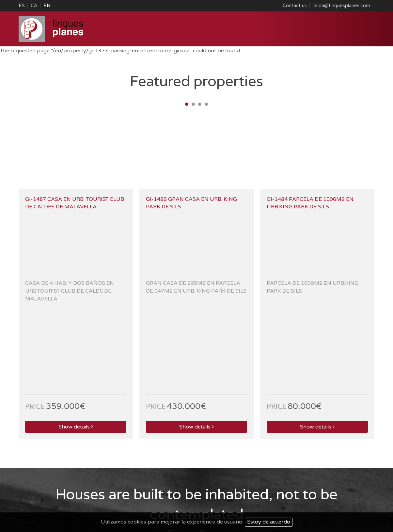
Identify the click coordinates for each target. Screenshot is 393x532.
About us (282, 495)
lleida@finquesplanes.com (341, 6)
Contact (365, 495)
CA (34, 6)
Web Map (342, 495)
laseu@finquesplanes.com (136, 467)
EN (47, 6)
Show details (76, 275)
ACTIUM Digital (357, 504)
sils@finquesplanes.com (315, 467)
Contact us (295, 6)
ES (22, 6)
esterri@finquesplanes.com (47, 467)
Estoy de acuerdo (269, 522)
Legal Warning (312, 495)
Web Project (293, 504)
